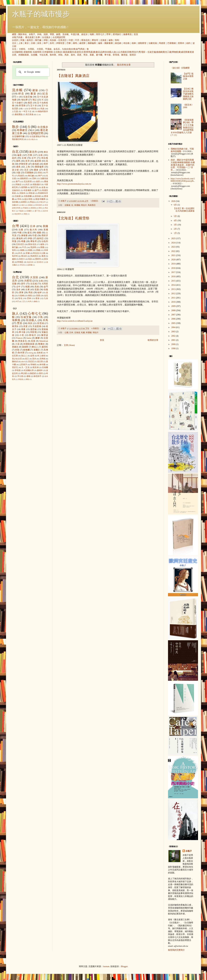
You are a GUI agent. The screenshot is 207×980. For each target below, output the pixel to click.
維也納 (118, 43)
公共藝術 (123, 52)
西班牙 (45, 235)
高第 (33, 341)
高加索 (53, 40)
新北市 (33, 152)
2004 (174, 327)
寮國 (42, 247)
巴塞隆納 (172, 43)
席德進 (21, 379)
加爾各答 (15, 205)
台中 (34, 158)
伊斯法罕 (42, 202)
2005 (174, 323)
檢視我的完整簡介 (176, 950)
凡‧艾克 (25, 367)
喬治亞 (24, 256)
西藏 (38, 250)
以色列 (15, 40)
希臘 (23, 241)
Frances (19, 338)
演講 (46, 34)
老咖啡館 (28, 52)
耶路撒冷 (37, 185)
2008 (174, 310)
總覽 (14, 34)
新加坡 (38, 196)
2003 (174, 332)
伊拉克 (22, 265)
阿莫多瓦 (23, 341)
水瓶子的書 (17, 37)
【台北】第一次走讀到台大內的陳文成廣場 (184, 210)
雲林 (34, 179)
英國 (46, 230)
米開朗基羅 (24, 55)
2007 (174, 315)
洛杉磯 (15, 202)
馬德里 (162, 43)
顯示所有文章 (124, 65)
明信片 (135, 52)
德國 (39, 233)
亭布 (19, 199)
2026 (174, 201)
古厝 (84, 52)
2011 (174, 298)
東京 (27, 43)
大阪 (18, 173)
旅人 (116, 52)
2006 (174, 319)
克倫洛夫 (16, 190)
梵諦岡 (33, 247)
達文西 (40, 362)
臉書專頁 (127, 34)
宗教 (129, 52)
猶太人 (35, 347)
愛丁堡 (37, 211)
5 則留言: (95, 201)
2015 (174, 281)
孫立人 (24, 356)
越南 (14, 259)
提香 (32, 356)
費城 (46, 182)
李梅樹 (33, 365)
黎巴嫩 (38, 40)
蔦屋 (42, 109)
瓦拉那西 (28, 182)
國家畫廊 (109, 43)
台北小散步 (31, 139)
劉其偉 (36, 367)
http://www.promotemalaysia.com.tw (74, 184)
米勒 (60, 55)
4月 (176, 221)
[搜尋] (32, 72)
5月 (176, 216)
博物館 (175, 52)
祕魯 (111, 40)
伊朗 (46, 40)
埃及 (30, 259)
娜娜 (37, 338)
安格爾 (45, 367)
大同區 (31, 49)
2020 (174, 260)
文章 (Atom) (69, 345)
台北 (14, 49)
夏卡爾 (99, 55)
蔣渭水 (15, 326)
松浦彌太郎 (29, 370)
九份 (64, 49)
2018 (174, 268)
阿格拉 (19, 185)
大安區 (40, 49)
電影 (143, 52)
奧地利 (20, 238)
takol (23, 362)
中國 (19, 233)
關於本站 (22, 34)
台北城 (34, 284)
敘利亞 (30, 40)
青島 (40, 208)
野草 (109, 34)
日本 (71, 333)
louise (29, 338)
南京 (23, 205)
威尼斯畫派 (186, 52)
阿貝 (30, 323)
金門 (78, 49)
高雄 (37, 287)
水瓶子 (32, 34)
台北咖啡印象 (18, 136)
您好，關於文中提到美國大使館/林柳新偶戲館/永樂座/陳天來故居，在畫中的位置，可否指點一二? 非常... (183, 165)
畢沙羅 (24, 373)
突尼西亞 (40, 262)
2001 (174, 340)
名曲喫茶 (37, 52)
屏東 (21, 293)
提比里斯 (28, 199)
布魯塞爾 (28, 196)
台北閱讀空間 (59, 37)
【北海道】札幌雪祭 (73, 218)
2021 (174, 255)
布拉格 (126, 43)
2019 (174, 264)
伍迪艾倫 (152, 52)
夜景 (30, 103)
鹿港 (37, 298)
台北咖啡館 (17, 52)
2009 (174, 306)
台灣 (16, 226)
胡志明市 (18, 214)
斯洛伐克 (85, 40)
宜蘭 (14, 284)
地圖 (92, 34)
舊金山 (33, 202)
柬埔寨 (24, 235)
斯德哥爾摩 (40, 199)
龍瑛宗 (133, 55)
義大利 (33, 230)
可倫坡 (21, 211)
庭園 (70, 52)
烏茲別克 (30, 262)
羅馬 (75, 43)
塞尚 (41, 373)
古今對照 (32, 109)
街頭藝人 (109, 52)
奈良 (39, 43)
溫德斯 (25, 347)
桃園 (28, 287)
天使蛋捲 (37, 326)
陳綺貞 (15, 362)
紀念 (45, 94)
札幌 (83, 333)
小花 (17, 344)
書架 (33, 94)
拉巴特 (45, 211)
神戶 (46, 43)
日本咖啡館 (47, 52)
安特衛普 (39, 205)
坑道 (74, 52)
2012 (174, 294)
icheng (31, 353)
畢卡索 (108, 55)
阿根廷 (20, 262)
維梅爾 (26, 350)
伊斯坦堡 (60, 43)
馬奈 (67, 55)
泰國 (22, 250)
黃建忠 (15, 347)
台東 (73, 49)
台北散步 (58, 52)
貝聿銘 (42, 359)
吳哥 (52, 43)
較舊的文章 (153, 340)
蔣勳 (27, 379)
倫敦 (100, 43)
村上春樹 (41, 356)
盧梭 (28, 376)
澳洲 (43, 256)
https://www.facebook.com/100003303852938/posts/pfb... (183, 181)
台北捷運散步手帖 (37, 136)
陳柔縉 (33, 373)
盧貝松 (45, 347)
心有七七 (35, 313)
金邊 (43, 187)
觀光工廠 (167, 52)
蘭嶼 (36, 301)
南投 (30, 296)
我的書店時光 (18, 139)
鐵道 (65, 52)
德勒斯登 (142, 43)
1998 (174, 348)
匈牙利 (15, 256)
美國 (45, 226)
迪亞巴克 (34, 187)
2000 (174, 344)
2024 (174, 243)
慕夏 (92, 55)
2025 (174, 238)
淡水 (18, 290)
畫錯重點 (19, 114)
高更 (79, 55)
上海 (20, 43)
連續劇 (159, 52)
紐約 (188, 43)
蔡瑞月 (33, 335)
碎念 (21, 94)
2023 (174, 247)
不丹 (77, 40)
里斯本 (181, 43)
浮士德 (20, 376)
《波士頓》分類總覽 (180, 68)
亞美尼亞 (62, 40)
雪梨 (25, 214)
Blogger (124, 966)
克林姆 (40, 353)
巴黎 (69, 43)
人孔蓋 (15, 111)
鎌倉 (36, 170)
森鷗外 (40, 370)
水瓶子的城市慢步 (41, 14)
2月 (176, 229)
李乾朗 (18, 370)
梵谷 (85, 55)
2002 (174, 336)
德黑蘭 (24, 187)
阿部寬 (34, 332)
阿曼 (22, 40)
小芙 (22, 335)
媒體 (58, 34)
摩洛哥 (95, 40)
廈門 (37, 190)
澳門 (18, 182)
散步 (15, 127)
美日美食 (30, 114)
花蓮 (37, 290)
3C (43, 100)
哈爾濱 (29, 211)
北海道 (103, 40)
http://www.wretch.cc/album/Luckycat (75, 321)
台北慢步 (46, 37)
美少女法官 (17, 359)
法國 (21, 230)
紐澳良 (24, 202)
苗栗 (38, 296)
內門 (17, 301)
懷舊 (88, 52)
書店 (98, 52)
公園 (66, 333)
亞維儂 (18, 196)
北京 (14, 43)
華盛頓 (26, 208)
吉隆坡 (67, 205)
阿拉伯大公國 (39, 253)
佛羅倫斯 (92, 43)
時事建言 (22, 130)
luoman (106, 966)
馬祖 (82, 49)
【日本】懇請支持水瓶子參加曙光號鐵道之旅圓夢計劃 (188, 94)
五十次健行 (18, 103)
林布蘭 (42, 365)
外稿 (39, 34)
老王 (27, 359)
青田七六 (100, 34)
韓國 (30, 250)
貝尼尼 (31, 362)
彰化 (21, 298)
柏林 (134, 43)
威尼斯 (82, 43)
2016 (174, 277)
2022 (174, 251)
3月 (176, 225)
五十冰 (34, 106)
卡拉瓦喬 (43, 55)
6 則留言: (96, 329)
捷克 (30, 233)
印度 (71, 40)
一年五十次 (27, 111)
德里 (38, 182)
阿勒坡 (32, 193)
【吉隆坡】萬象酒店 (73, 76)
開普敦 (33, 208)
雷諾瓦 (15, 367)
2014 (174, 285)
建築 (35, 90)
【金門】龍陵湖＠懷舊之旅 (188, 76)
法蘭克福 (153, 43)
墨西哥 (38, 259)
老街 (79, 52)
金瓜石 (57, 49)
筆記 (35, 100)
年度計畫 (75, 34)
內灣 (29, 301)
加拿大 (22, 259)
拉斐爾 (34, 55)
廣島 (18, 167)
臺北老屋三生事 (33, 37)
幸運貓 (77, 205)
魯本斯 (53, 55)
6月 (176, 205)
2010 (174, 302)
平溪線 (48, 49)
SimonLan (44, 341)
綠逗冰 (84, 34)
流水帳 (66, 34)
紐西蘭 (30, 265)
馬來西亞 (92, 205)
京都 (33, 43)
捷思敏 (34, 329)
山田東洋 (23, 365)
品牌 (102, 52)
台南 (69, 49)
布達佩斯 (27, 190)
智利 (117, 40)
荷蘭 (28, 253)
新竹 (23, 284)
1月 (176, 233)
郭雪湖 (116, 55)
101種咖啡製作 (41, 111)
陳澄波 (124, 55)
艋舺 (40, 293)
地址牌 (24, 100)
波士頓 (16, 170)
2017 (174, 272)
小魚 (40, 317)
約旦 (28, 185)
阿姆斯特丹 (43, 193)
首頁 (136, 34)
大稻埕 (22, 49)
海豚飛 (16, 320)
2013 (174, 289)
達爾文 (37, 350)
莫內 (73, 55)
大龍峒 (21, 296)
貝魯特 (22, 193)
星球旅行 (117, 34)
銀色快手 (38, 376)
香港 (40, 173)
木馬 (45, 320)
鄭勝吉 (42, 344)
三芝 (23, 301)
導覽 (52, 34)
